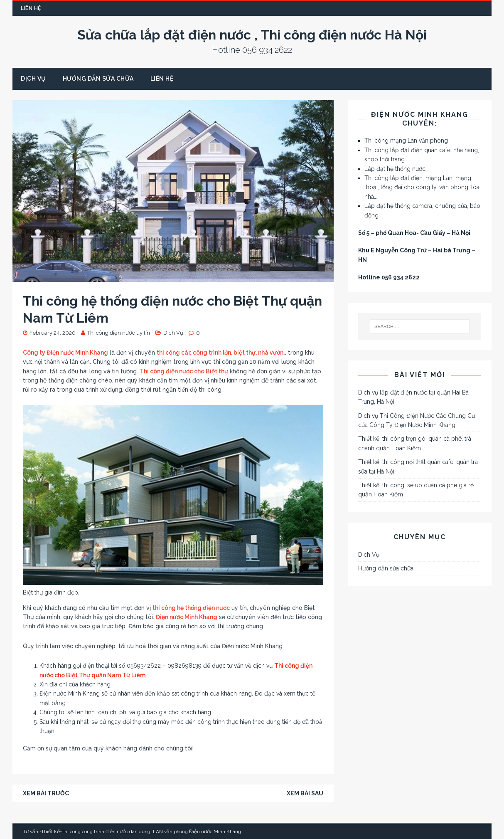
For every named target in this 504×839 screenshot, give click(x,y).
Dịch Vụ (33, 79)
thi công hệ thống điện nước (191, 608)
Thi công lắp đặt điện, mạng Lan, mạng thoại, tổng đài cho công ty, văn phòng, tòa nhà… (422, 187)
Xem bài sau (305, 793)
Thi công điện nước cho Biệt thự (184, 371)
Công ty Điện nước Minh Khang (65, 353)
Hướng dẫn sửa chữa (98, 79)
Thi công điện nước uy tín (119, 333)
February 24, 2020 (53, 333)
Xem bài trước (46, 793)
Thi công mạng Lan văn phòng (406, 141)
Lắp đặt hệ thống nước (395, 169)
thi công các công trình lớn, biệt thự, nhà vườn (220, 353)
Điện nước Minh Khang (187, 617)
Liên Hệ (31, 8)
